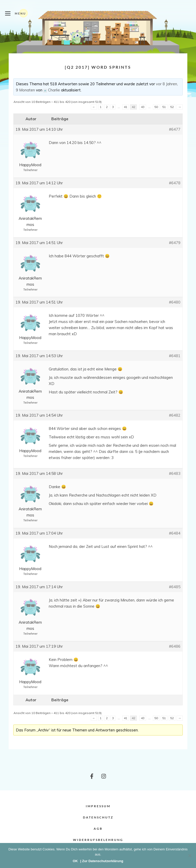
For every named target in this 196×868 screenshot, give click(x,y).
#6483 (175, 473)
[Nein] (190, 855)
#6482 (175, 415)
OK (75, 861)
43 (143, 107)
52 (172, 107)
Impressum (98, 806)
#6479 (175, 243)
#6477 (175, 129)
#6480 (175, 302)
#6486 (175, 646)
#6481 (175, 356)
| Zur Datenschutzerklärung (102, 861)
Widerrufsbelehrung (98, 840)
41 (126, 107)
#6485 (175, 587)
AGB (98, 829)
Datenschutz (98, 817)
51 (164, 107)
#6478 (175, 183)
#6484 (175, 533)
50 (156, 107)
